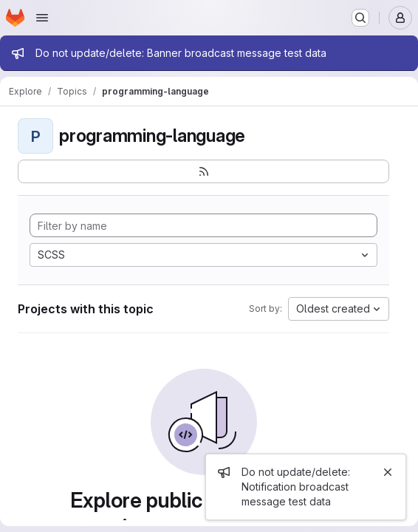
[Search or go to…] (360, 18)
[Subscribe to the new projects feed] (203, 171)
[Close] (388, 472)
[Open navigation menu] (42, 18)
